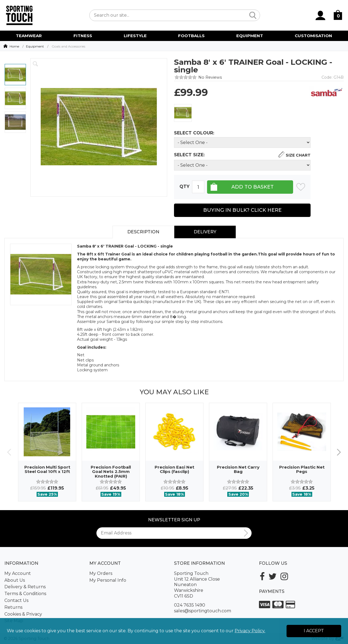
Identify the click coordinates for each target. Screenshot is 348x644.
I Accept (314, 631)
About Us (15, 580)
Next (339, 452)
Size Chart (298, 155)
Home (14, 46)
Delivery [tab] (205, 232)
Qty (185, 187)
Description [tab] (143, 232)
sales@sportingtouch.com (203, 611)
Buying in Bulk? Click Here (242, 210)
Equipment (35, 46)
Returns (13, 607)
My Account (18, 573)
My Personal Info (108, 580)
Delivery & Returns (25, 587)
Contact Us (16, 600)
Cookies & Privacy (23, 614)
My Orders (101, 573)
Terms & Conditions (25, 594)
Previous (9, 452)
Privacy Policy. (250, 631)
